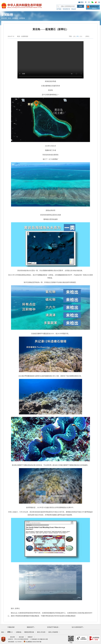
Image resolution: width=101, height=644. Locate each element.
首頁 (9, 18)
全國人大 (10, 632)
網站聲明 (13, 637)
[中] (78, 36)
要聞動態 (15, 18)
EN (89, 2)
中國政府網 (11, 627)
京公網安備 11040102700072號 (32, 642)
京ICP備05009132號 (43, 639)
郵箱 (81, 2)
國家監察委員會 (29, 632)
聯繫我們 (30, 637)
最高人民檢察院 (53, 632)
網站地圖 (21, 637)
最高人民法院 (41, 632)
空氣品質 (73, 9)
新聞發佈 (22, 18)
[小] (81, 36)
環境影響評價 (66, 9)
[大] (74, 36)
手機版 (71, 639)
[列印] (87, 36)
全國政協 (19, 632)
